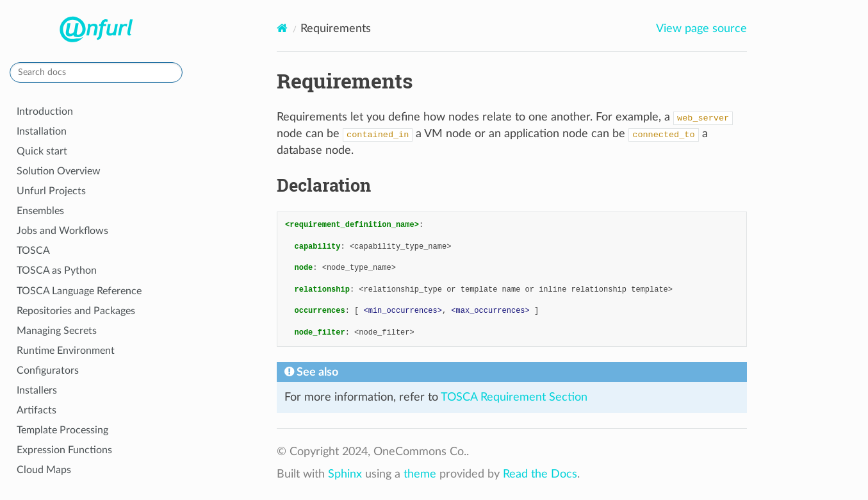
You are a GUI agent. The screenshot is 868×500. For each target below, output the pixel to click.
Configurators (48, 371)
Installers (37, 390)
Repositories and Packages (76, 311)
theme (420, 474)
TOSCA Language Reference (79, 291)
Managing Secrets (57, 331)
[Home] (282, 29)
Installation (42, 131)
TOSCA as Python (57, 271)
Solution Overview (59, 171)
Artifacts (37, 410)
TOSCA (33, 251)
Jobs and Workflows (62, 231)
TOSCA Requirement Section (514, 397)
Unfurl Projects (51, 191)
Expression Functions (64, 450)
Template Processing (62, 430)
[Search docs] (96, 72)
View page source (701, 29)
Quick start (42, 151)
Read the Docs (540, 474)
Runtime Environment (66, 351)
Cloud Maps (44, 470)
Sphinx (345, 474)
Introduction (45, 112)
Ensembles (40, 211)
